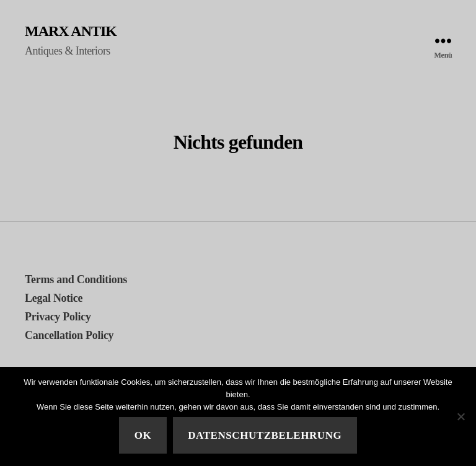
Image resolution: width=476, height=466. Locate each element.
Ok (143, 435)
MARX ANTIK (71, 31)
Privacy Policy (58, 317)
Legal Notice (54, 298)
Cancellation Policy (69, 335)
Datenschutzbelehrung (265, 435)
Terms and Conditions (76, 279)
